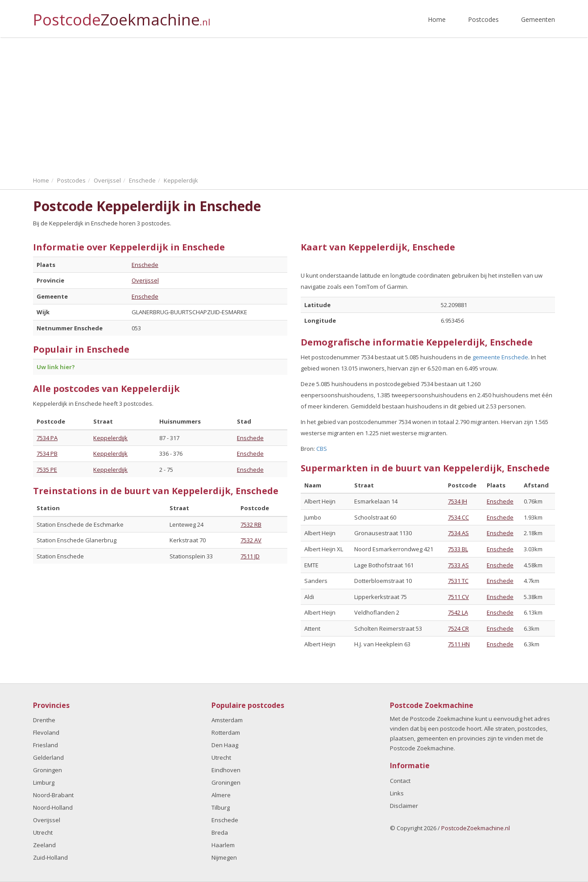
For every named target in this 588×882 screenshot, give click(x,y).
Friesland (46, 745)
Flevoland (46, 732)
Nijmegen (224, 857)
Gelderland (48, 757)
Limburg (44, 782)
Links (397, 793)
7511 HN (459, 644)
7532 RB (251, 524)
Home (437, 19)
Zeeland (44, 845)
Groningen (48, 770)
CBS (322, 449)
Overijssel (145, 280)
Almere (221, 795)
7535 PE (47, 470)
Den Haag (225, 745)
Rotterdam (226, 732)
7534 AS (458, 533)
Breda (220, 832)
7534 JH (458, 501)
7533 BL (458, 549)
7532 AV (251, 540)
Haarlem (223, 845)
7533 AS (458, 565)
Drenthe (44, 720)
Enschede (145, 265)
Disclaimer (404, 806)
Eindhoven (226, 770)
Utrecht (43, 832)
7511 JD (250, 556)
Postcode (122, 16)
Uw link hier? (56, 367)
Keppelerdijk (110, 438)
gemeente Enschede (500, 357)
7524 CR (458, 628)
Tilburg (221, 807)
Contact (400, 781)
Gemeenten (538, 19)
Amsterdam (227, 720)
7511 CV (458, 597)
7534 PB (47, 453)
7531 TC (458, 581)
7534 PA (47, 438)
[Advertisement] (294, 105)
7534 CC (458, 517)
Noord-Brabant (53, 795)
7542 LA (458, 612)
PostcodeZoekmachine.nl (476, 828)
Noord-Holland (53, 807)
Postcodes (483, 19)
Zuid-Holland (50, 857)
